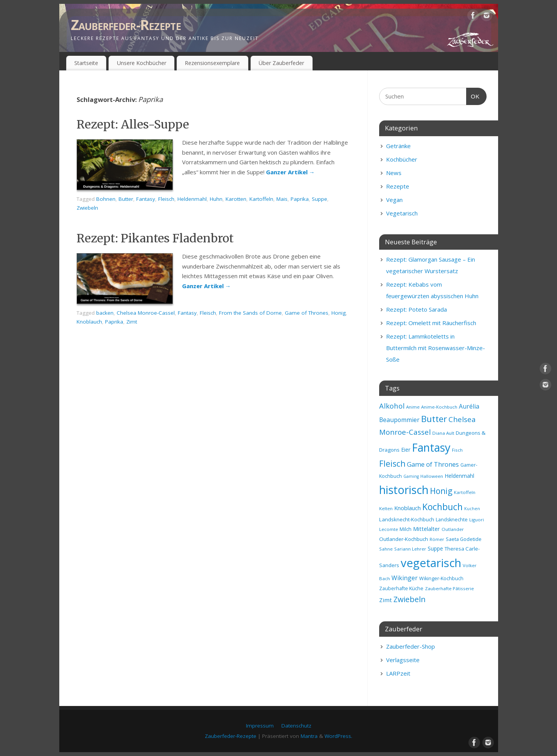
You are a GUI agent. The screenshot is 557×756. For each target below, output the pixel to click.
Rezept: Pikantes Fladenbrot (155, 238)
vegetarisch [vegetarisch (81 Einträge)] (431, 563)
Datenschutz (296, 726)
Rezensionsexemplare (212, 63)
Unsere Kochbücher (142, 63)
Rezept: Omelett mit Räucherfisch (431, 323)
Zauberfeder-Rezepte (126, 25)
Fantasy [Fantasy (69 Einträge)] (431, 447)
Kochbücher (402, 159)
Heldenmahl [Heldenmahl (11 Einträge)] (459, 476)
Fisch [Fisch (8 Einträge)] (457, 450)
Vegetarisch (402, 213)
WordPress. (338, 736)
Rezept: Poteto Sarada (416, 309)
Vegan (394, 200)
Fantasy (146, 199)
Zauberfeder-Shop (411, 646)
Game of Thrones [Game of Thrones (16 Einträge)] (433, 464)
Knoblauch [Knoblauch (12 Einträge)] (407, 508)
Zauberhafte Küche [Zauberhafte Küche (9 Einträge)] (401, 588)
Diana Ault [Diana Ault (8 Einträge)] (443, 433)
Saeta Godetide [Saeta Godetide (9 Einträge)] (464, 539)
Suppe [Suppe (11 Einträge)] (435, 548)
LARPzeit (398, 673)
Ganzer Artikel (290, 172)
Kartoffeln (261, 199)
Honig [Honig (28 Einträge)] (441, 491)
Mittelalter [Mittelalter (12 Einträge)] (427, 529)
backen (105, 313)
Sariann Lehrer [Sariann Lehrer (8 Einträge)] (410, 549)
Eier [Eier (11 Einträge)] (406, 450)
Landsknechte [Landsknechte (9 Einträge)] (452, 520)
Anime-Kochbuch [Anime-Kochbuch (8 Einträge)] (439, 407)
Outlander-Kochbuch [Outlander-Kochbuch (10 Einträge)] (404, 539)
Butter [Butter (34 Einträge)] (434, 419)
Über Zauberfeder (281, 63)
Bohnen (106, 199)
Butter (126, 199)
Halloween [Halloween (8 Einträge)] (432, 476)
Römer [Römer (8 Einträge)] (437, 539)
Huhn (216, 199)
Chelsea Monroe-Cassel (146, 313)
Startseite (86, 63)
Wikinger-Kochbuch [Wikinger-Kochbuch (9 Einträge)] (441, 578)
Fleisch (166, 199)
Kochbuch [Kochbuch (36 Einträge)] (442, 507)
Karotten (236, 199)
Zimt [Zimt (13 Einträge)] (386, 600)
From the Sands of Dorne (250, 313)
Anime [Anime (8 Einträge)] (413, 407)
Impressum (260, 726)
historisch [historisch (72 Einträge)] (404, 490)
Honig (339, 313)
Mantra (309, 736)
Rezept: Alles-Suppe (133, 124)
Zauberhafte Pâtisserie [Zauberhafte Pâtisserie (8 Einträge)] (449, 588)
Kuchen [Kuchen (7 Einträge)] (472, 509)
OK (473, 95)
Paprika (300, 199)
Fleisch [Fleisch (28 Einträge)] (392, 464)
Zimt (132, 322)
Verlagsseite (403, 660)
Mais (282, 199)
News (394, 173)
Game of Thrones (307, 313)
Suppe (319, 199)
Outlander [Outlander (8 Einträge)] (453, 529)
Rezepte (398, 186)
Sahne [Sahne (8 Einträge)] (386, 549)
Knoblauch (89, 322)
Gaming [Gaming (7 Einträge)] (411, 476)
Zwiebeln (87, 208)
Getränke (398, 146)
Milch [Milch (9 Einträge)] (406, 529)
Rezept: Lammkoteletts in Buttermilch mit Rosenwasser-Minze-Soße (436, 348)
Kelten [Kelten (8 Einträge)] (386, 508)
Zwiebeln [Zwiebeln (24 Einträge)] (410, 599)
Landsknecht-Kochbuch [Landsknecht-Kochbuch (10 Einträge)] (407, 519)
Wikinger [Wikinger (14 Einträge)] (405, 578)
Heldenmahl (192, 199)
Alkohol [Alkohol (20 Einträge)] (392, 406)
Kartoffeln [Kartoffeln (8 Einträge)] (465, 492)
